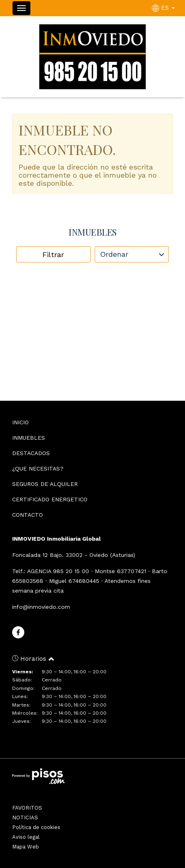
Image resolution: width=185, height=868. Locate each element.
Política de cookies (36, 827)
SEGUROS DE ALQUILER (45, 484)
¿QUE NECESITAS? (38, 468)
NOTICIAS (25, 818)
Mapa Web (26, 847)
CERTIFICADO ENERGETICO (50, 499)
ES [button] (164, 8)
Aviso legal (26, 837)
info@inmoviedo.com (41, 607)
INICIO (20, 422)
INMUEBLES (29, 438)
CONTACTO (28, 515)
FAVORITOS (27, 808)
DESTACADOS (31, 453)
